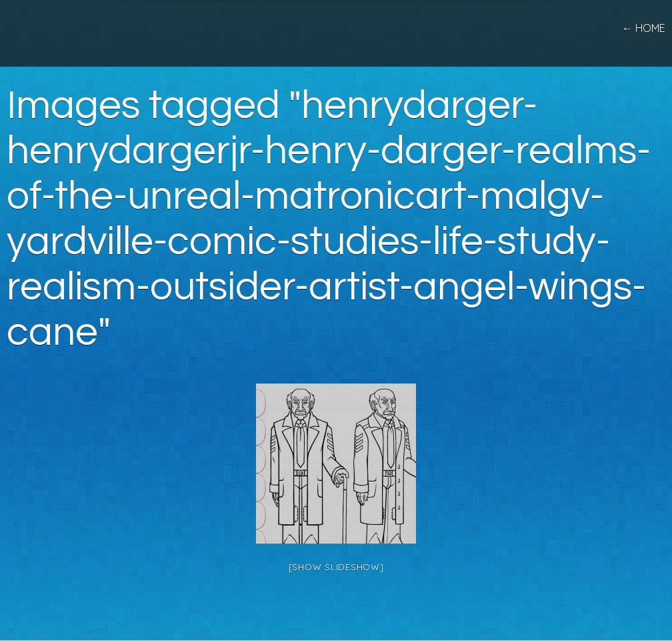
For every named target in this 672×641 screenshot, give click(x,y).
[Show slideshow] (336, 567)
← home (644, 28)
